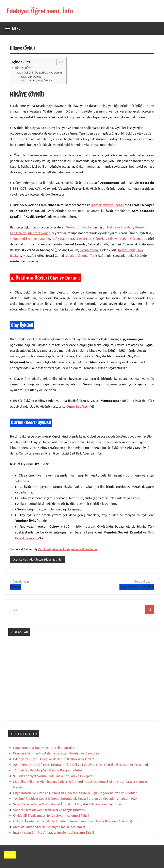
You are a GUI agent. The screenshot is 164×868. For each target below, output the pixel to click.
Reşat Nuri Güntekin (92, 238)
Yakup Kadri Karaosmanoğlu (30, 238)
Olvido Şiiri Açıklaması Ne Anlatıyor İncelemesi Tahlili (51, 815)
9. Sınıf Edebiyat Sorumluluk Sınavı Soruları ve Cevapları (53, 776)
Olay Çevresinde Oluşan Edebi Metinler (38, 559)
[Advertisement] (82, 682)
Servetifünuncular (79, 227)
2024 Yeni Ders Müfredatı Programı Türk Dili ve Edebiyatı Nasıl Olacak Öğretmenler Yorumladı (81, 764)
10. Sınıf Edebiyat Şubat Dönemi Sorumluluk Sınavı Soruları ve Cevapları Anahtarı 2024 (75, 798)
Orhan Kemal (89, 250)
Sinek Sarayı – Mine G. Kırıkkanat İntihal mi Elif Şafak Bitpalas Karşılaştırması (68, 804)
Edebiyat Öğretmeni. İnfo (40, 11)
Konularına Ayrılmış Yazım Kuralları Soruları (44, 747)
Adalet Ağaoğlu (77, 255)
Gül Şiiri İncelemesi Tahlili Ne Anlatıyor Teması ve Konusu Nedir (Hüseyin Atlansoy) (73, 821)
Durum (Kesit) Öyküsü (40, 80)
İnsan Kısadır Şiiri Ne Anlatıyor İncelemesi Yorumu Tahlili (54, 832)
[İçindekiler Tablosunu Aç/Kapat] (58, 62)
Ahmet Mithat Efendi (108, 205)
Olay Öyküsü (34, 77)
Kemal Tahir (126, 250)
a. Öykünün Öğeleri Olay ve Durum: (42, 72)
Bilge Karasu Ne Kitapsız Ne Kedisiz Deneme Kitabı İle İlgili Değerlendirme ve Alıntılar (75, 793)
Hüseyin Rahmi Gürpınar (125, 238)
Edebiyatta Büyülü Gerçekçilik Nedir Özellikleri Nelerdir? (53, 759)
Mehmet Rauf (38, 233)
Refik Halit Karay (64, 238)
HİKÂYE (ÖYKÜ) (25, 68)
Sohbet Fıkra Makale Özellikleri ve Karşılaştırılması (49, 810)
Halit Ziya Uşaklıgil (120, 227)
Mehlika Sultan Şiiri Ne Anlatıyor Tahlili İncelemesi (49, 827)
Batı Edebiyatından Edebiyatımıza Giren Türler (68, 549)
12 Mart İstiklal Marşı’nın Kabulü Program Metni (47, 770)
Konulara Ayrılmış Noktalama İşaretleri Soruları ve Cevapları (56, 753)
